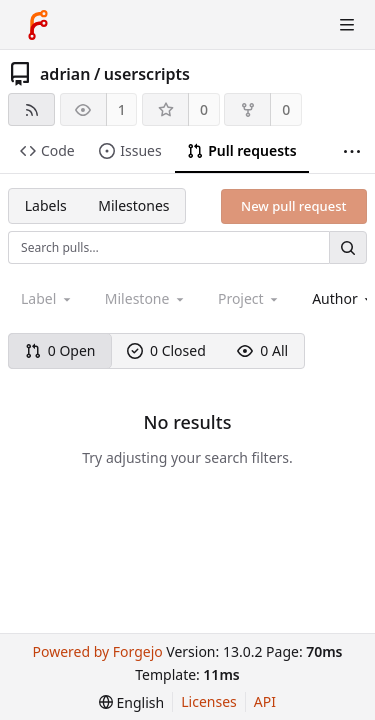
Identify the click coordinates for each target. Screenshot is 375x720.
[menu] (131, 702)
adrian (65, 74)
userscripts (147, 74)
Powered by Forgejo (97, 651)
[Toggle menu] (347, 25)
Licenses (209, 701)
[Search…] (348, 247)
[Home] (38, 25)
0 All (262, 350)
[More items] (352, 151)
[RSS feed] (31, 109)
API (265, 701)
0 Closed (166, 350)
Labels (46, 205)
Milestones (133, 205)
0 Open (60, 350)
